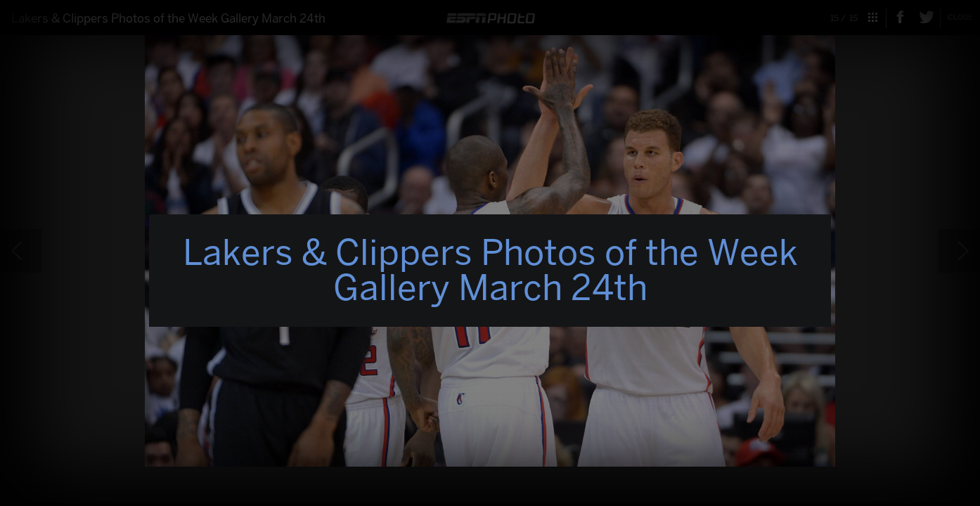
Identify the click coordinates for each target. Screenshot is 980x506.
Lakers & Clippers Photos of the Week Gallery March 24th (490, 270)
